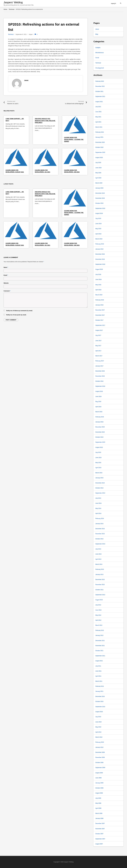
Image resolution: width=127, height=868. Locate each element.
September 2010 (100, 707)
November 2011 (100, 646)
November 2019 (100, 198)
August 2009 (99, 773)
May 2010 (98, 727)
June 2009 (98, 778)
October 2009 (99, 762)
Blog (97, 34)
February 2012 (100, 630)
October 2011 (99, 651)
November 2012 (100, 585)
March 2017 (99, 356)
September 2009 (100, 768)
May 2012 (98, 615)
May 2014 (98, 508)
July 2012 (98, 605)
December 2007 (100, 823)
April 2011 (98, 676)
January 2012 (99, 635)
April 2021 (98, 122)
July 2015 (98, 452)
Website (6, 283)
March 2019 (99, 239)
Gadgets (98, 48)
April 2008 (98, 808)
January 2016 (99, 422)
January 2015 (99, 478)
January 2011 (99, 691)
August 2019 (99, 213)
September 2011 (100, 656)
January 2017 (99, 366)
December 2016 (100, 371)
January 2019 (99, 249)
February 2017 (100, 361)
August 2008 (99, 793)
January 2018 (99, 305)
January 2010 (99, 747)
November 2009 (100, 757)
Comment (7, 291)
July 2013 (98, 549)
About (97, 29)
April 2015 (98, 468)
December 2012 (100, 579)
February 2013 (100, 569)
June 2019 (98, 224)
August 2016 (99, 391)
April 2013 (98, 559)
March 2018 (99, 295)
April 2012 (98, 620)
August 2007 (99, 844)
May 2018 (98, 285)
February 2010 (100, 742)
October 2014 (99, 488)
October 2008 (99, 788)
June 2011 (98, 671)
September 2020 (100, 152)
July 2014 (98, 498)
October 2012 (99, 590)
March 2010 (99, 737)
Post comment (11, 320)
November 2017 (100, 315)
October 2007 (99, 834)
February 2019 (100, 244)
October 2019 (99, 203)
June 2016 (98, 396)
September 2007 (100, 839)
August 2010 (99, 712)
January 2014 (99, 524)
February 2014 (100, 518)
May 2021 (98, 117)
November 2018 (100, 259)
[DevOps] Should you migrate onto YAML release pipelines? (45, 121)
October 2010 (99, 701)
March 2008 (99, 813)
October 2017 (99, 320)
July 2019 (98, 218)
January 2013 (99, 574)
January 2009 (99, 783)
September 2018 (100, 264)
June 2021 (98, 112)
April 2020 (98, 178)
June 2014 (98, 503)
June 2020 (98, 168)
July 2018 (98, 274)
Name (6, 267)
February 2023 (100, 81)
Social (97, 58)
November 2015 (100, 432)
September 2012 (100, 595)
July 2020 (98, 163)
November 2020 (100, 142)
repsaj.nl (113, 3)
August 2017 (99, 330)
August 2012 (99, 600)
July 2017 (98, 335)
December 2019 (100, 193)
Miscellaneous (100, 53)
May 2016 (98, 402)
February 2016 (100, 417)
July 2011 (98, 666)
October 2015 (99, 437)
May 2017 (98, 346)
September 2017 (100, 325)
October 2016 (99, 381)
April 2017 (98, 351)
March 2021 (99, 127)
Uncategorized (100, 68)
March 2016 (99, 412)
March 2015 (99, 473)
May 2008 (98, 803)
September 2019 (100, 208)
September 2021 (100, 96)
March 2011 (99, 681)
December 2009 (100, 752)
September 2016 (100, 386)
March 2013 (99, 564)
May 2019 (98, 229)
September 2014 (100, 493)
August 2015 (99, 447)
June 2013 (98, 554)
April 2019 (98, 234)
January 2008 (99, 818)
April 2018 (98, 290)
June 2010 (98, 722)
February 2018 (100, 300)
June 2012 (98, 610)
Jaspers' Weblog (13, 2)
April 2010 (98, 732)
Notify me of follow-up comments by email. (19, 311)
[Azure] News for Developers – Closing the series (74, 139)
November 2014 (100, 483)
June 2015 (98, 457)
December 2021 (100, 86)
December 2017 (100, 310)
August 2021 (99, 102)
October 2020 (99, 147)
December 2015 (100, 427)
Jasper (26, 80)
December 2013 (100, 529)
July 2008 (98, 798)
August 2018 (99, 269)
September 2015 (100, 442)
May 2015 (98, 463)
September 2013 (100, 544)
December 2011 (100, 640)
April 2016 (98, 407)
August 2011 (99, 661)
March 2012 (99, 625)
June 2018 (98, 279)
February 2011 (100, 686)
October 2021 (99, 91)
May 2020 (98, 173)
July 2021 (98, 107)
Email (6, 275)
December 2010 (100, 696)
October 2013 (99, 539)
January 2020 (99, 188)
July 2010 (98, 717)
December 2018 (100, 254)
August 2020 (99, 157)
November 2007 (100, 829)
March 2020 (99, 183)
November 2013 (100, 534)
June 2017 (98, 341)
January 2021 (99, 137)
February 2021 (100, 132)
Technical (11, 34)
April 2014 (98, 513)
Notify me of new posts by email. (16, 315)
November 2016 (100, 376)
